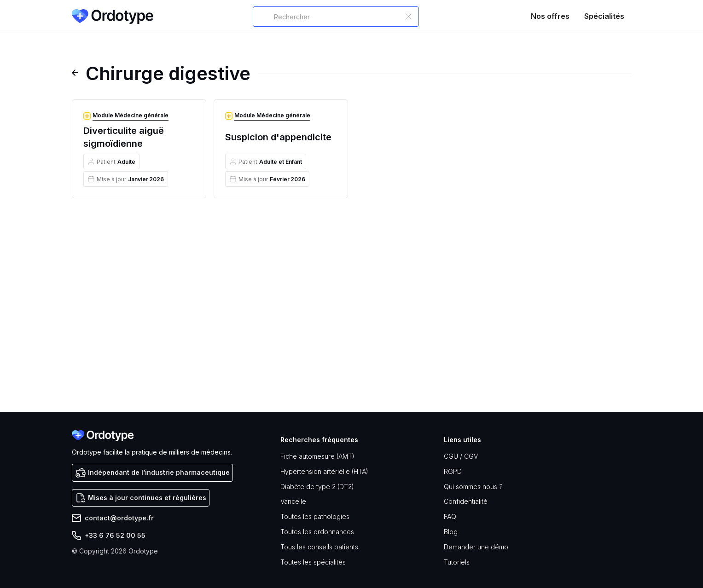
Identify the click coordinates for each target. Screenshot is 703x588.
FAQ (450, 516)
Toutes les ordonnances (317, 532)
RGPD (453, 471)
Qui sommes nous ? (473, 487)
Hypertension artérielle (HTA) (324, 471)
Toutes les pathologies (315, 516)
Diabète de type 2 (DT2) (317, 487)
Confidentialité (466, 501)
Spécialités (604, 16)
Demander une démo (476, 547)
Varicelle (293, 501)
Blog (451, 532)
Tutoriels (457, 562)
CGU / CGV (461, 456)
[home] (113, 17)
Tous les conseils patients (319, 547)
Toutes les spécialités (313, 562)
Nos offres (550, 16)
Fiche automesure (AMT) (317, 456)
